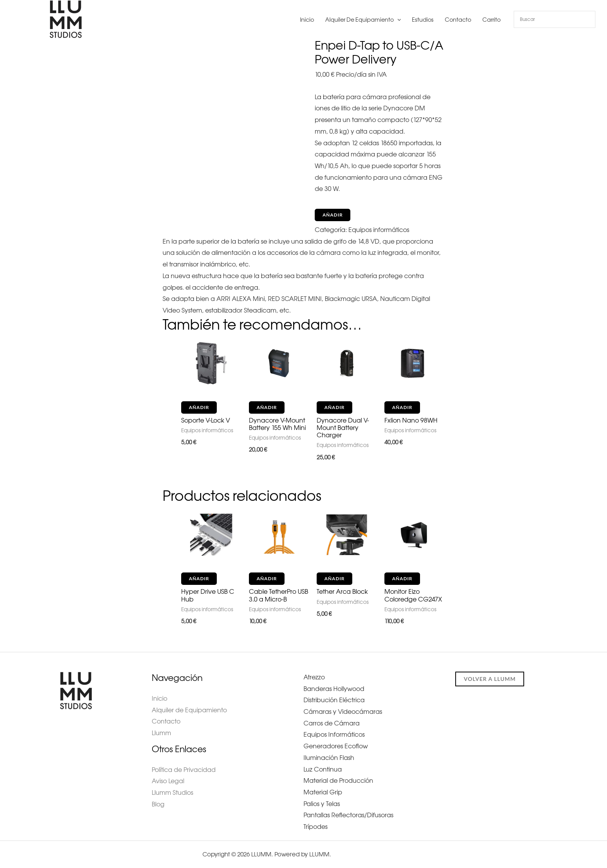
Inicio (307, 20)
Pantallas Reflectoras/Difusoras (348, 815)
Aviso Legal (168, 781)
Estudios (423, 20)
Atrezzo (314, 677)
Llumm (161, 733)
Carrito (491, 20)
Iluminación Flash (329, 758)
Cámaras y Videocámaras (343, 712)
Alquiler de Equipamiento (363, 20)
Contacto (458, 20)
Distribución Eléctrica (334, 700)
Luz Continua (323, 769)
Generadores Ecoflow (336, 746)
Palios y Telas (322, 804)
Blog (158, 804)
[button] (397, 20)
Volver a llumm (490, 679)
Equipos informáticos (379, 230)
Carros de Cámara (332, 723)
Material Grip (323, 792)
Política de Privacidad (184, 770)
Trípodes (316, 827)
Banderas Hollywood (334, 689)
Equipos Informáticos (334, 734)
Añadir (333, 215)
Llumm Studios (172, 792)
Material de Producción (338, 780)
